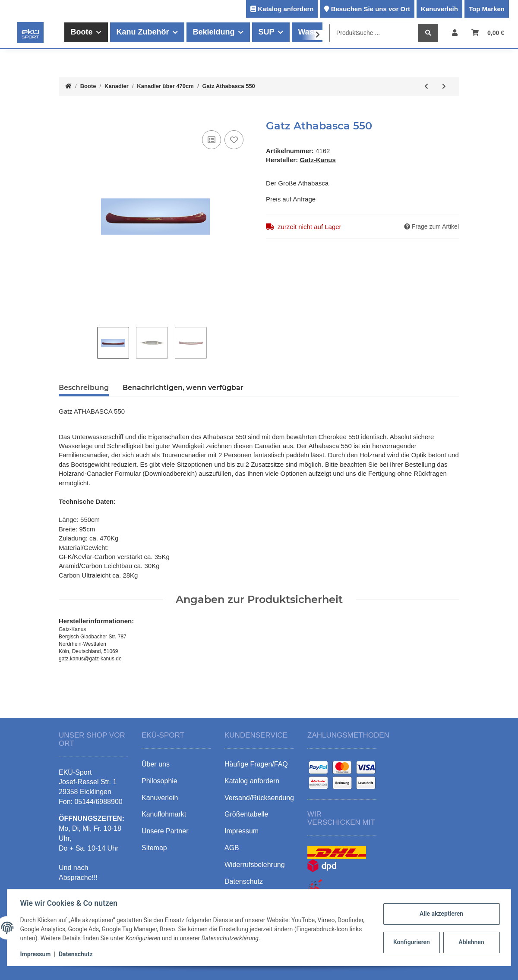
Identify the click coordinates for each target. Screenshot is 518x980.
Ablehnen (470, 942)
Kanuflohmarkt (164, 814)
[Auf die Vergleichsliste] (212, 140)
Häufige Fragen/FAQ (256, 764)
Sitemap (154, 848)
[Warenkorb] (488, 33)
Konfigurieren (411, 942)
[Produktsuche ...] (374, 33)
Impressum (36, 954)
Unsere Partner (165, 831)
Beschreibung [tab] (84, 388)
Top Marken (487, 9)
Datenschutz (77, 954)
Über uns (156, 764)
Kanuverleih (439, 9)
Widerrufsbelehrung (255, 865)
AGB (232, 848)
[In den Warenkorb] (66, 115)
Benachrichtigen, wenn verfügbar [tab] (183, 388)
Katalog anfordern (286, 9)
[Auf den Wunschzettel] (234, 140)
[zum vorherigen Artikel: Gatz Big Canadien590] (426, 86)
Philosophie (160, 781)
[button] (455, 33)
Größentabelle (246, 814)
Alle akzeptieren (440, 914)
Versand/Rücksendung (259, 798)
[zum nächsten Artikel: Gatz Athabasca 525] (444, 86)
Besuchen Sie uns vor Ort (371, 9)
